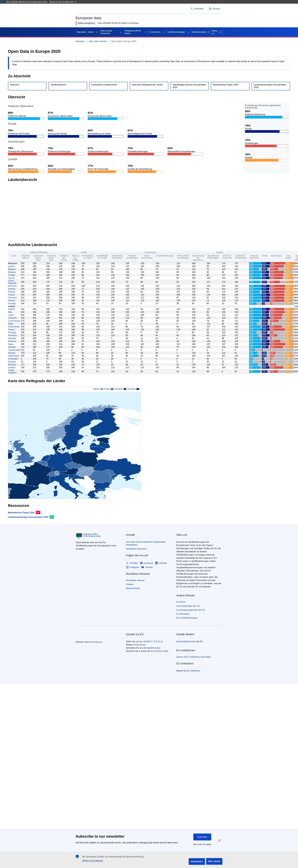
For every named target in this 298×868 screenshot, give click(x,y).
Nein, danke (214, 861)
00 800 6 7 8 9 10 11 (153, 642)
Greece (12, 300)
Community (155, 32)
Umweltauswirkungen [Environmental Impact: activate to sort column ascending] (165, 256)
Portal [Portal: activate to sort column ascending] (265, 256)
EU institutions (193, 671)
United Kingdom (12, 371)
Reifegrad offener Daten (133, 32)
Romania (12, 335)
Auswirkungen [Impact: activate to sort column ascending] (276, 256)
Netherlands (14, 327)
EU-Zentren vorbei (160, 651)
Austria (11, 266)
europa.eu (98, 642)
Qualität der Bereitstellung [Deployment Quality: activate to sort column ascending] (241, 257)
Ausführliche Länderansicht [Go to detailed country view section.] (104, 85)
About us (217, 32)
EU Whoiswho (183, 614)
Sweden (12, 347)
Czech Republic (12, 282)
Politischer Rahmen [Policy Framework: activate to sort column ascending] (26, 257)
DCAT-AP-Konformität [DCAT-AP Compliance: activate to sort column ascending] (227, 257)
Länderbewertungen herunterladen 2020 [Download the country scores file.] (270, 86)
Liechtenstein (14, 350)
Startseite (81, 32)
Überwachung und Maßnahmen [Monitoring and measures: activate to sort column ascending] (198, 258)
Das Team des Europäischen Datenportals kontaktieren (146, 543)
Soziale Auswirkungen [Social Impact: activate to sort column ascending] (147, 257)
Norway (12, 353)
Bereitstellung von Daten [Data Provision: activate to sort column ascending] (88, 257)
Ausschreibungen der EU (188, 606)
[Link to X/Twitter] (132, 563)
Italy (10, 312)
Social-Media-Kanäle (186, 642)
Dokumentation (201, 32)
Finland (12, 292)
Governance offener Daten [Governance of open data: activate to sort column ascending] (38, 258)
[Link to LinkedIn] (161, 563)
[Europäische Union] (88, 9)
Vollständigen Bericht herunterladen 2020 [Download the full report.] (189, 86)
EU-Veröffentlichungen (187, 618)
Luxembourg (14, 321)
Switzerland (14, 356)
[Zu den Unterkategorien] (97, 32)
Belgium (12, 269)
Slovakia (12, 338)
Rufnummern (140, 645)
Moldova (12, 365)
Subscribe (202, 837)
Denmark (12, 286)
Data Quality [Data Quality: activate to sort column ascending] (288, 257)
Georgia (12, 362)
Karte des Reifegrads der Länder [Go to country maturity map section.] (147, 85)
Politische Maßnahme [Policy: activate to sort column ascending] (254, 257)
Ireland (11, 309)
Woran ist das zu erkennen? (63, 2)
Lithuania (12, 318)
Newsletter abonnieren (137, 549)
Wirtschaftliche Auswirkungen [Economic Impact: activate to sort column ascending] (183, 257)
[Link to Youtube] (147, 567)
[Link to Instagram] (133, 567)
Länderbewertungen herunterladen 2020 (28, 517)
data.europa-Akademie (107, 32)
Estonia (12, 289)
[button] (215, 9)
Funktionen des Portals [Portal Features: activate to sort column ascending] (64, 258)
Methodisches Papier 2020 (21, 513)
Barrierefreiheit (133, 588)
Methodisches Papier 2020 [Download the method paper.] (226, 85)
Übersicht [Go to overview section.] (15, 85)
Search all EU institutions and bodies (194, 657)
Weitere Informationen (93, 861)
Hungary (12, 303)
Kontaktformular (152, 648)
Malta (11, 324)
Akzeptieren (197, 861)
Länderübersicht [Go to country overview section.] (58, 85)
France (11, 295)
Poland (11, 330)
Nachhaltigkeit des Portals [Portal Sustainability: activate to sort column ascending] (102, 257)
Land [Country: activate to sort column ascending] (13, 256)
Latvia (11, 315)
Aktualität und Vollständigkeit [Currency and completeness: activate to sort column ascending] (213, 257)
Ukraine (12, 367)
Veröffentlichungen (176, 32)
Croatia (12, 275)
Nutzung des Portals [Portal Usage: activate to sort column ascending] (75, 258)
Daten (91, 32)
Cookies (130, 584)
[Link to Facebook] (147, 563)
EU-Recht (181, 602)
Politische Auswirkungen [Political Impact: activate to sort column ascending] (132, 257)
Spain (11, 344)
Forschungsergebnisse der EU (191, 610)
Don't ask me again (202, 844)
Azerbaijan (13, 359)
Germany (12, 298)
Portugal (12, 332)
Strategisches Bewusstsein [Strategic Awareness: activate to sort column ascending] (117, 257)
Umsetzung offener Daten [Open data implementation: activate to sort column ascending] (51, 258)
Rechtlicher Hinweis (135, 580)
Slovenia (12, 341)
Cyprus (11, 278)
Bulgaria (12, 272)
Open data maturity (98, 41)
